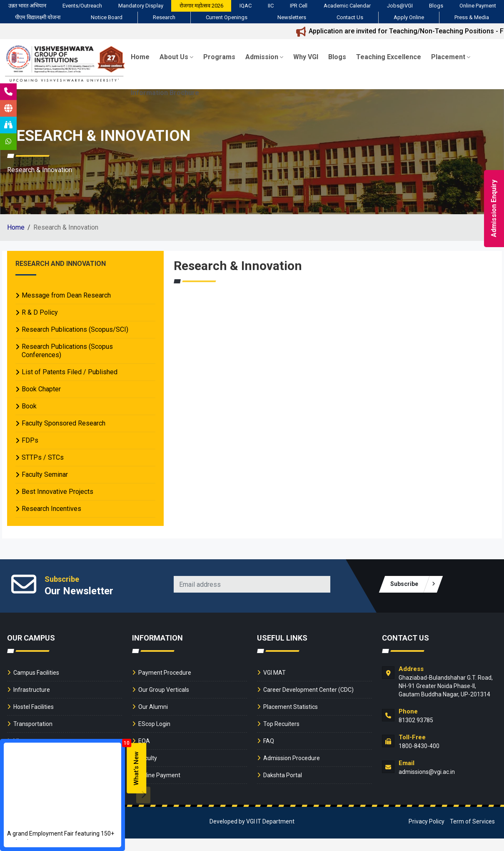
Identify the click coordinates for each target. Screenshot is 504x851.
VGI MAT (274, 673)
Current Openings (227, 17)
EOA (144, 741)
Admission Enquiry (494, 209)
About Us (176, 57)
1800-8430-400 (419, 746)
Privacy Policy (427, 821)
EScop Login (154, 724)
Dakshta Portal (283, 775)
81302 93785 (416, 720)
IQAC (246, 6)
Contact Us (350, 17)
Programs (219, 57)
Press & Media (472, 17)
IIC (271, 6)
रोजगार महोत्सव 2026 (201, 6)
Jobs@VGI (400, 6)
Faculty (148, 758)
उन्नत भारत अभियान (27, 6)
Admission (264, 57)
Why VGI (306, 57)
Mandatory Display (141, 6)
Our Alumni (153, 707)
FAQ (269, 741)
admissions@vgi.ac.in (427, 772)
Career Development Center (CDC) (308, 690)
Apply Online (409, 17)
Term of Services (472, 821)
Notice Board (107, 17)
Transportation (33, 724)
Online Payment (478, 6)
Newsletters (292, 17)
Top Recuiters (281, 724)
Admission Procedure (292, 758)
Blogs (436, 6)
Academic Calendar (347, 6)
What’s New (136, 768)
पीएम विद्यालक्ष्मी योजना (38, 17)
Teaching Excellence (389, 57)
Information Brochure (165, 93)
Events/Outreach (82, 6)
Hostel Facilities (34, 707)
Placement (451, 57)
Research (164, 17)
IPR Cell (299, 6)
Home (140, 57)
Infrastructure (32, 690)
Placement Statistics (291, 707)
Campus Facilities (36, 673)
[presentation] (143, 795)
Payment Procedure (165, 673)
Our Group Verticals (164, 690)
